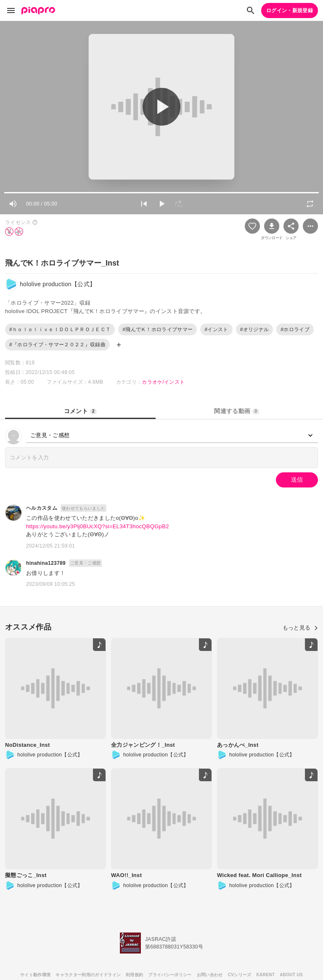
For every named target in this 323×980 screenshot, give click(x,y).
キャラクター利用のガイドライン (88, 975)
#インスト (216, 329)
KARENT (266, 975)
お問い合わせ (210, 975)
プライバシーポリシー (170, 975)
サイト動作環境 (35, 975)
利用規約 (134, 975)
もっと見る (300, 628)
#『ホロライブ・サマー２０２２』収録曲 (57, 345)
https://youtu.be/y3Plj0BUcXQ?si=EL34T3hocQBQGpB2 (98, 526)
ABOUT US (291, 975)
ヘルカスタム (42, 508)
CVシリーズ (240, 975)
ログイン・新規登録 (290, 11)
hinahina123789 (46, 563)
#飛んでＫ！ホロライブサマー (158, 329)
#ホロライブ (295, 329)
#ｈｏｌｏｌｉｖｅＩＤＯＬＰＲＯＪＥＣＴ (60, 329)
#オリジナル (255, 329)
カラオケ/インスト (163, 382)
